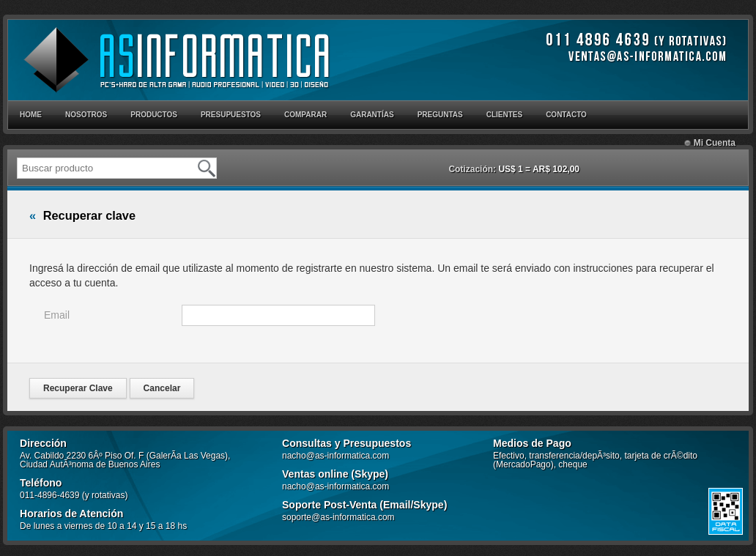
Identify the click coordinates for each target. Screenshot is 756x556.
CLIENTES (504, 115)
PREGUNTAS (440, 115)
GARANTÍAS (372, 115)
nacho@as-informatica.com (336, 456)
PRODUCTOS (154, 115)
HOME (31, 115)
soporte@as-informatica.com (338, 517)
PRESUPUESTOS (231, 115)
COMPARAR (305, 115)
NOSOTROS (86, 115)
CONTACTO (566, 115)
